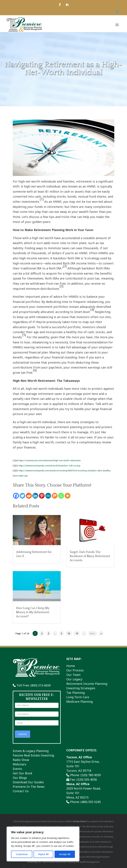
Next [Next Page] (92, 635)
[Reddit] (29, 497)
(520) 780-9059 (91, 777)
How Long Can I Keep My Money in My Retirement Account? (33, 614)
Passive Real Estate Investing (33, 757)
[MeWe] (48, 497)
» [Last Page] (101, 635)
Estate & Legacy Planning (31, 752)
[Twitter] (22, 497)
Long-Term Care (78, 699)
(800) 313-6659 (41, 687)
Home (71, 667)
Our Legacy (74, 681)
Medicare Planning (80, 703)
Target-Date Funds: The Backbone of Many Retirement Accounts (90, 558)
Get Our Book (22, 775)
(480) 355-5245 (91, 803)
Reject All (43, 854)
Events (17, 770)
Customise (22, 854)
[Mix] (55, 497)
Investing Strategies (81, 690)
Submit (22, 736)
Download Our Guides (28, 784)
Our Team (73, 676)
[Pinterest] (42, 497)
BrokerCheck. (79, 823)
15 (77, 635)
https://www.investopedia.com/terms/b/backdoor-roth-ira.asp (50, 467)
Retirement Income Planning (87, 685)
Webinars (20, 766)
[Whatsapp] (61, 497)
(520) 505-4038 (87, 781)
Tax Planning (75, 694)
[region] (43, 844)
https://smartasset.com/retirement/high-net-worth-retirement (50, 462)
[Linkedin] (35, 497)
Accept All (65, 854)
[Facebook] (16, 497)
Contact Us (21, 793)
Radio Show (21, 761)
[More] (68, 497)
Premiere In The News (29, 788)
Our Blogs (20, 779)
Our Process (75, 672)
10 (69, 635)
